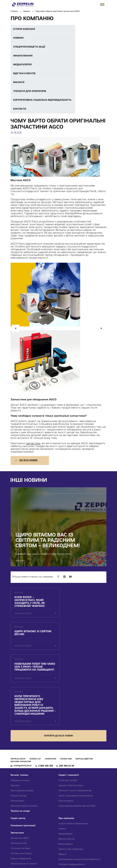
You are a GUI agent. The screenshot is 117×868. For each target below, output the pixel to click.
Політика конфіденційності (72, 806)
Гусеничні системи (20, 790)
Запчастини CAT (19, 785)
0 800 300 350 (46, 707)
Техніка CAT (35, 700)
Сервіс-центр (18, 760)
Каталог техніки (19, 717)
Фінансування (66, 785)
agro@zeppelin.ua (23, 707)
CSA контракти (66, 742)
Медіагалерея (65, 775)
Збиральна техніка (20, 722)
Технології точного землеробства (75, 732)
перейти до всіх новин (58, 677)
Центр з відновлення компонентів (76, 737)
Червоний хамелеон (89, 854)
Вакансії (63, 796)
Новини (27, 11)
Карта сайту (65, 820)
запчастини (33, 445)
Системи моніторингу (22, 795)
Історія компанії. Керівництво (73, 765)
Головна (14, 11)
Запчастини (17, 774)
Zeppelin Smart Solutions (71, 727)
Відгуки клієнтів (66, 780)
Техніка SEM (66, 700)
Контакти (64, 813)
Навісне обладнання (21, 800)
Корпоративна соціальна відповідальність (80, 801)
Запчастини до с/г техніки (24, 805)
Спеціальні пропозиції (23, 767)
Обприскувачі (17, 742)
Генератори (50, 700)
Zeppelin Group (18, 700)
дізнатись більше (23, 616)
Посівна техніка (18, 737)
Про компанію (66, 760)
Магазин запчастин (21, 703)
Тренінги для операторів (71, 791)
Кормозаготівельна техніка (24, 747)
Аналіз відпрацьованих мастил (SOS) (77, 747)
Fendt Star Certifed (68, 722)
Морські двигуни (84, 700)
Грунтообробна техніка (22, 732)
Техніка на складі (20, 752)
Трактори (15, 727)
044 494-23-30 (67, 707)
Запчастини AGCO (20, 780)
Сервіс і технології (69, 717)
